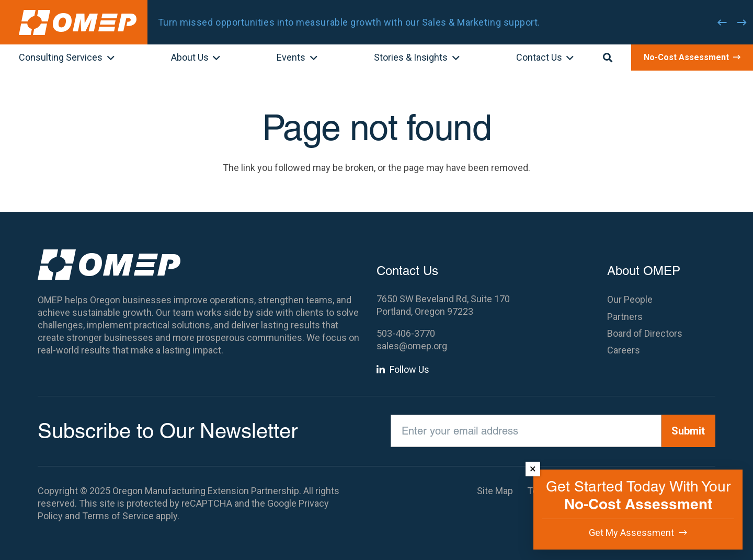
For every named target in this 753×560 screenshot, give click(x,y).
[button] (109, 59)
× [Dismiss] (533, 469)
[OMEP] (78, 22)
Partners (625, 317)
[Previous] (722, 22)
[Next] (742, 22)
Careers (624, 350)
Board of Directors (645, 333)
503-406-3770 (406, 333)
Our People (630, 299)
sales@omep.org (412, 346)
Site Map (495, 491)
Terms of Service (118, 516)
